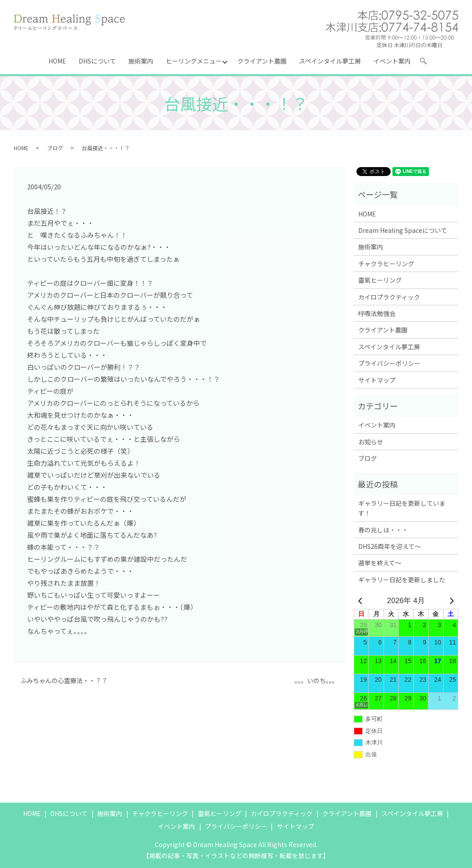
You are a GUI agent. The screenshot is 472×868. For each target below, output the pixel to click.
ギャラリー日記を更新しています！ (402, 508)
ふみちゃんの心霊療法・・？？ (64, 681)
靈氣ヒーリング (380, 280)
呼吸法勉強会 (377, 313)
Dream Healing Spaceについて (403, 230)
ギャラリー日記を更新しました (402, 580)
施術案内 (141, 61)
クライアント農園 (262, 61)
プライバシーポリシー (389, 363)
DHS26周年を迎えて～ (390, 546)
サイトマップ (377, 380)
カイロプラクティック (389, 297)
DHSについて (97, 61)
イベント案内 (392, 61)
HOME (57, 61)
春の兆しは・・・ (383, 530)
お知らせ (371, 442)
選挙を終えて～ (380, 563)
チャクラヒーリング (386, 264)
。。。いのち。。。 (316, 681)
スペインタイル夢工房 (330, 61)
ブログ (55, 148)
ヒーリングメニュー (194, 61)
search (427, 63)
